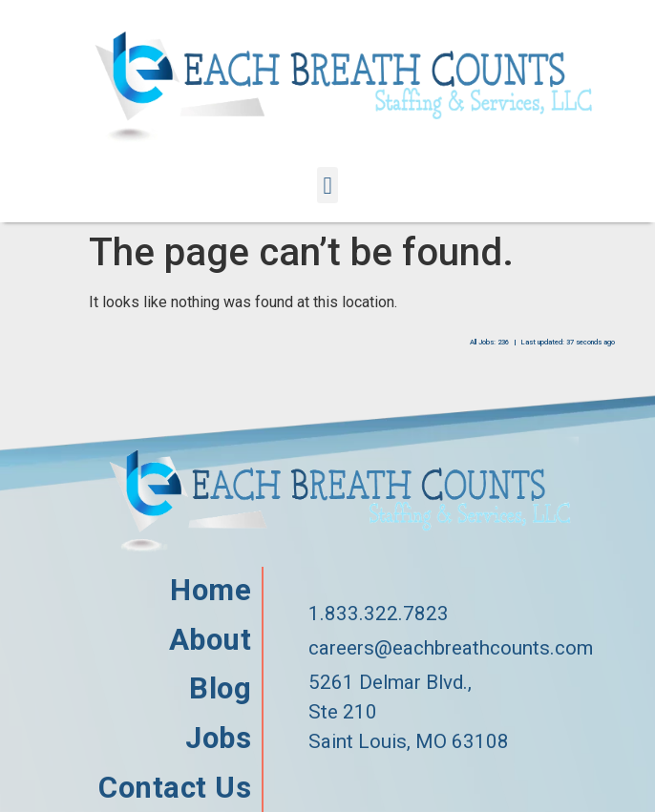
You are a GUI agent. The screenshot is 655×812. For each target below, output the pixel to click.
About (211, 640)
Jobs (218, 739)
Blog (220, 689)
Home (211, 591)
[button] (327, 185)
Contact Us (175, 788)
